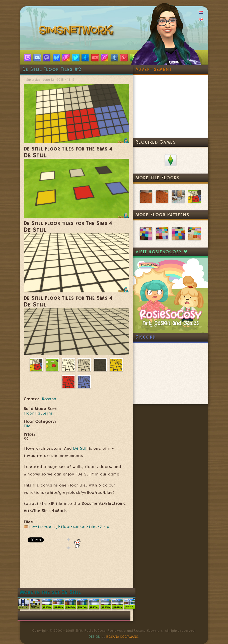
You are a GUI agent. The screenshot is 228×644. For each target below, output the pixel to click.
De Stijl (81, 448)
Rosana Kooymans (122, 637)
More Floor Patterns (162, 215)
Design (95, 637)
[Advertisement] (115, 573)
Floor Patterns (38, 413)
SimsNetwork (77, 31)
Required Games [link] (156, 142)
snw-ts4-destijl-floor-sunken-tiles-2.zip (69, 527)
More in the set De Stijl (51, 592)
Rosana (49, 399)
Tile (27, 426)
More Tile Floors (158, 178)
